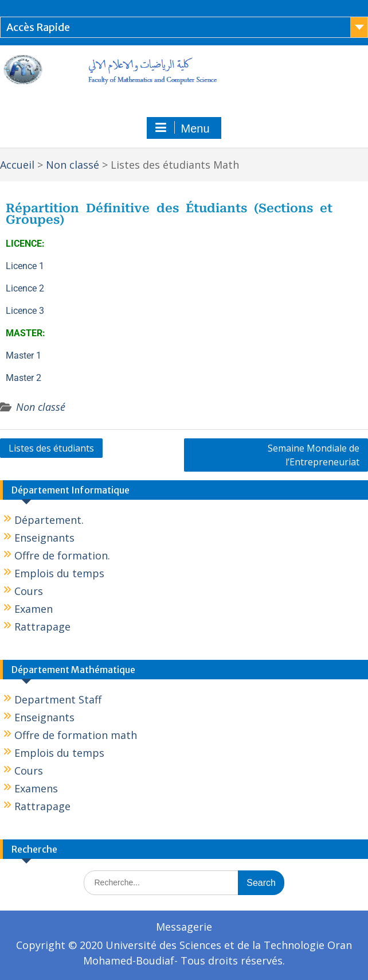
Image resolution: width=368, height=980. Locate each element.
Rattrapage (42, 627)
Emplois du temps (59, 573)
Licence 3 (25, 311)
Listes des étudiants (51, 448)
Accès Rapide (38, 27)
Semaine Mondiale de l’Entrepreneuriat (314, 455)
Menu (182, 128)
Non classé (41, 407)
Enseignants (44, 538)
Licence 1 (25, 266)
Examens (36, 788)
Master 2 (24, 378)
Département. (49, 520)
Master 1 (24, 355)
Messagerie (184, 927)
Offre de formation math (76, 735)
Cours (29, 591)
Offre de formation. (62, 555)
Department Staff (58, 699)
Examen (34, 609)
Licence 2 (25, 288)
